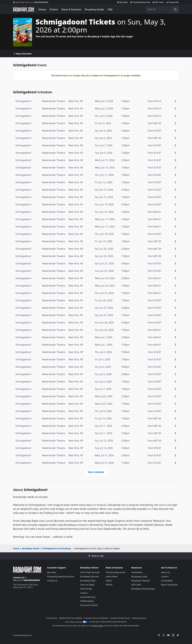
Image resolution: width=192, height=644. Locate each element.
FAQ (110, 9)
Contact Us (19, 578)
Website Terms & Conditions (71, 618)
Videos (109, 581)
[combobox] (162, 9)
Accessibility (167, 581)
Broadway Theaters (141, 581)
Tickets (54, 9)
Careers (165, 576)
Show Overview (22, 54)
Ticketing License (139, 618)
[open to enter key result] (175, 9)
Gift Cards (158, 2)
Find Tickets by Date (90, 572)
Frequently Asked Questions (61, 576)
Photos (109, 585)
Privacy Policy (52, 618)
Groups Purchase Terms (120, 618)
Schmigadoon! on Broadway (56, 548)
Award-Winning (88, 597)
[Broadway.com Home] (24, 9)
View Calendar (96, 472)
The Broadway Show (140, 2)
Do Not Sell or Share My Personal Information (108, 622)
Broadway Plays (88, 581)
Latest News (112, 576)
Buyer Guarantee (169, 585)
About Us (166, 572)
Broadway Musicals (90, 576)
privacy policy (98, 626)
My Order (123, 2)
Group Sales (172, 2)
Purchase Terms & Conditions (96, 618)
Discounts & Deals (89, 605)
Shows (42, 9)
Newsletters (137, 572)
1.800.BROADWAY (31, 2)
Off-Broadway (87, 601)
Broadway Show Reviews (143, 589)
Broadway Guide (94, 9)
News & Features (71, 9)
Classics (84, 593)
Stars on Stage (87, 585)
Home (16, 548)
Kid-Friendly (86, 589)
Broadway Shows (30, 548)
